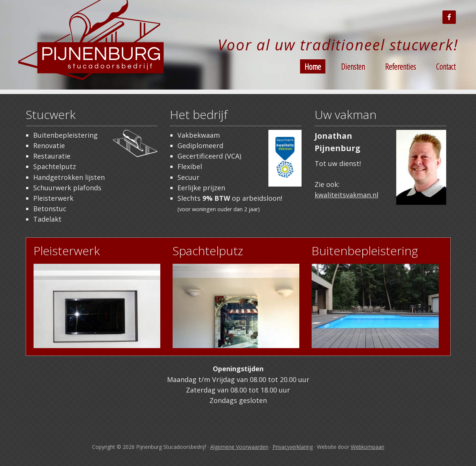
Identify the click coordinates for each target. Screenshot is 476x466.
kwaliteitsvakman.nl (346, 195)
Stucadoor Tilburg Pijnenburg (93, 45)
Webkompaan (368, 447)
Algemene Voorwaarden (239, 447)
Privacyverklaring (293, 447)
